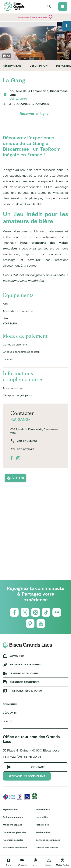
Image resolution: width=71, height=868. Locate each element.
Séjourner (10, 704)
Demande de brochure (24, 673)
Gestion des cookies (47, 847)
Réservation (12, 66)
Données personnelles (48, 840)
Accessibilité (43, 809)
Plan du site (42, 825)
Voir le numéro (27, 441)
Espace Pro (17, 656)
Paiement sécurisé (13, 840)
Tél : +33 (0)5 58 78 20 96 (22, 757)
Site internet (25, 449)
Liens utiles (42, 817)
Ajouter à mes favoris (35, 17)
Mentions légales (12, 825)
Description (39, 66)
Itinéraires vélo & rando (26, 691)
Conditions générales (15, 832)
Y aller (18, 478)
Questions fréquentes (24, 682)
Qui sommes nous (13, 817)
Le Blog (8, 721)
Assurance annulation (15, 847)
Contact (38, 767)
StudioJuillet (43, 832)
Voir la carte (18, 98)
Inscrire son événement (25, 665)
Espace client (10, 809)
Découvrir (10, 713)
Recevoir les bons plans (27, 776)
